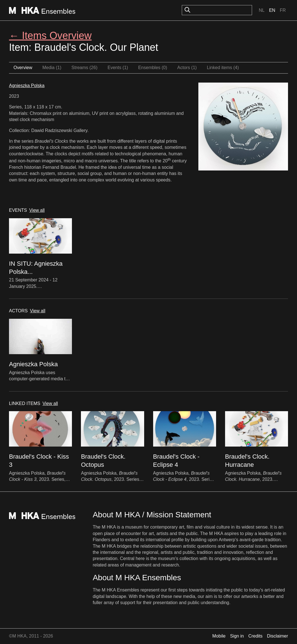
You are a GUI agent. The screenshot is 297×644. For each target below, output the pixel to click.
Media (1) (52, 68)
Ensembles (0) (153, 68)
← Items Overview (50, 36)
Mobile (219, 636)
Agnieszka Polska (27, 86)
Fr (283, 10)
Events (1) (118, 68)
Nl (262, 10)
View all (37, 210)
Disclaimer (277, 636)
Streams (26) (84, 68)
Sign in (237, 636)
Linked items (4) (223, 68)
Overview (23, 68)
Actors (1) (187, 68)
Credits (256, 636)
